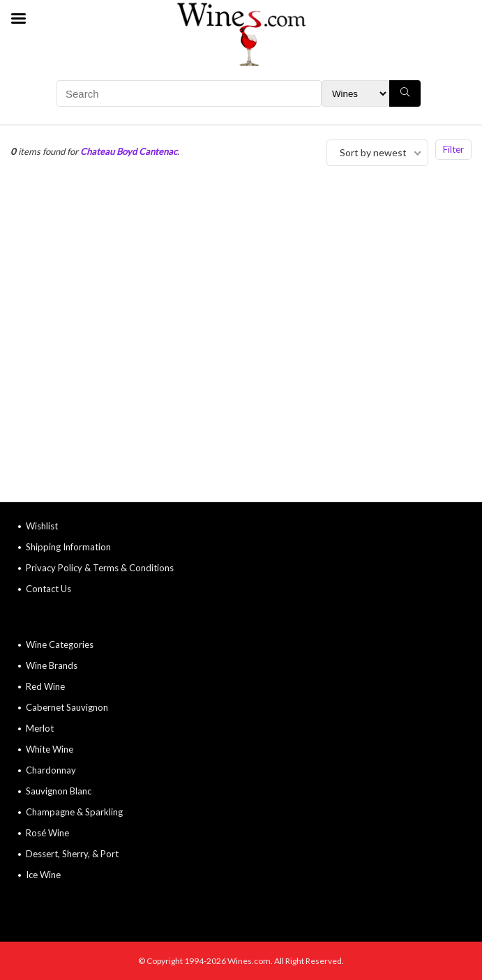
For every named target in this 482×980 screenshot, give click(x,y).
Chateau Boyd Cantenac (129, 151)
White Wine (50, 749)
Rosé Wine (47, 833)
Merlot (40, 728)
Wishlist (42, 526)
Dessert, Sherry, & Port (72, 854)
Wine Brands (52, 665)
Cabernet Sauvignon (67, 707)
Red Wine (45, 686)
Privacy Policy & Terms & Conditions (100, 568)
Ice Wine (43, 875)
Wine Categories (60, 644)
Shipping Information (68, 547)
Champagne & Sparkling (74, 812)
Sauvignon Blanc (59, 791)
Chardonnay (51, 770)
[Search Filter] (355, 93)
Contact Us (48, 589)
